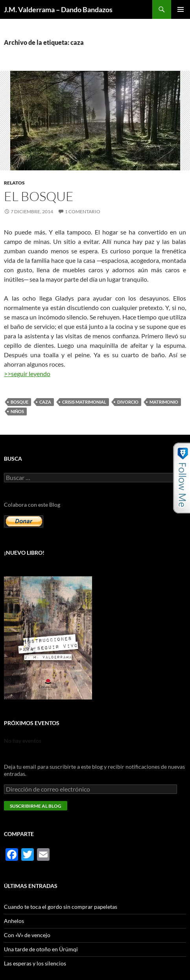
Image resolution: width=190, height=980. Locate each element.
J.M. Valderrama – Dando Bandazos (58, 9)
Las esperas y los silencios (35, 963)
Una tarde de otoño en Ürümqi (41, 949)
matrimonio (164, 402)
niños (17, 411)
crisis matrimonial (84, 402)
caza (45, 402)
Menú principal (181, 9)
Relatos (14, 183)
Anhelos (14, 921)
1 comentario (83, 211)
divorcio (128, 402)
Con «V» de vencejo (27, 935)
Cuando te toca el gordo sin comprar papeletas (61, 907)
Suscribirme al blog (36, 806)
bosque (19, 402)
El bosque (39, 196)
